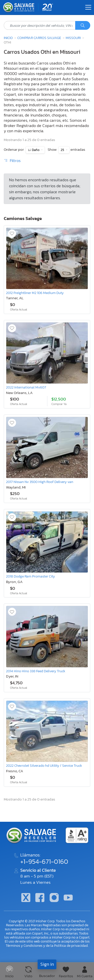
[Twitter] (26, 898)
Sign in (47, 964)
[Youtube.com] (68, 898)
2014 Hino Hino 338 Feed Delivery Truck (36, 671)
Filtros (12, 160)
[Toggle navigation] (88, 7)
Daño (36, 150)
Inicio (8, 38)
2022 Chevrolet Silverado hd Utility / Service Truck (44, 765)
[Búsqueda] (83, 25)
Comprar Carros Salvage (39, 38)
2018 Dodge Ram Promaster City (30, 576)
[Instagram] (54, 898)
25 (63, 150)
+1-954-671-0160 (44, 861)
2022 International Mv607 (26, 387)
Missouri (73, 38)
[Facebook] (40, 898)
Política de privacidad (71, 945)
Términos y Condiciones (24, 945)
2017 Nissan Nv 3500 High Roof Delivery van (40, 482)
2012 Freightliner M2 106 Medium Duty (35, 293)
